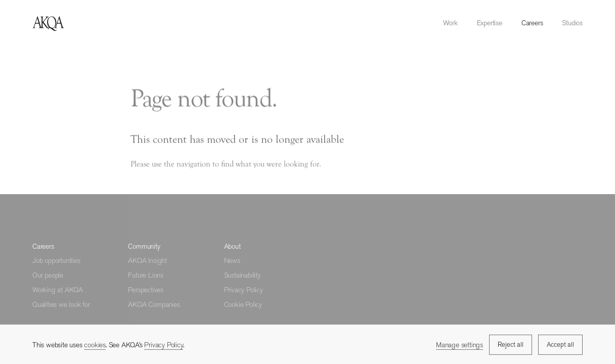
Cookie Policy (243, 304)
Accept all (560, 346)
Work (450, 23)
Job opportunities (56, 260)
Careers (532, 23)
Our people (48, 275)
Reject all (511, 346)
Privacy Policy (244, 290)
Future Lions (146, 275)
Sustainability (242, 275)
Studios (572, 23)
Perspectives (146, 290)
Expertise (490, 23)
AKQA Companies (154, 304)
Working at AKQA (58, 290)
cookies (95, 346)
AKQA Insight (147, 260)
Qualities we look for (61, 304)
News (232, 260)
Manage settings (459, 345)
